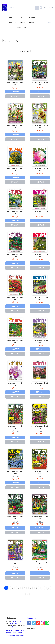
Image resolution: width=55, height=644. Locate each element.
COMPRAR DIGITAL (40, 528)
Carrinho (48, 23)
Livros (21, 18)
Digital (22, 23)
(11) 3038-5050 (13, 623)
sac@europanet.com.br (17, 627)
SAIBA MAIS (15, 96)
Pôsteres (12, 23)
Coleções (31, 18)
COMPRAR (15, 92)
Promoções (21, 27)
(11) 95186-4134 (17, 622)
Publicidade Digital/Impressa (14, 632)
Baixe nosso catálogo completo (15, 636)
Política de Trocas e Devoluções (15, 630)
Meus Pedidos (48, 8)
